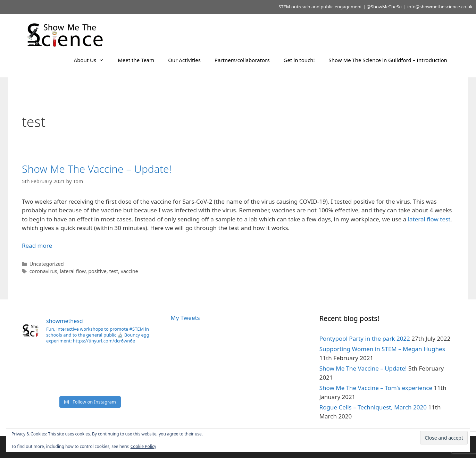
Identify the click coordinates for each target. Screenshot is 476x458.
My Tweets (185, 318)
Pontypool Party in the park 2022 (365, 338)
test (114, 271)
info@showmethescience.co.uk (440, 7)
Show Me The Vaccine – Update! (97, 169)
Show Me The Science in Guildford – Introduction (388, 60)
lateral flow (73, 271)
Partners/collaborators (242, 60)
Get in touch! (299, 60)
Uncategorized (47, 264)
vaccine (130, 271)
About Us (93, 60)
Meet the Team (136, 60)
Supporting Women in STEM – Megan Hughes (382, 349)
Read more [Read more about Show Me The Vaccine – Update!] (37, 245)
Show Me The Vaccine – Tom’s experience (376, 388)
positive (97, 271)
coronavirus (43, 271)
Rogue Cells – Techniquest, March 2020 (373, 407)
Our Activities (184, 60)
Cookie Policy (143, 446)
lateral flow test (429, 219)
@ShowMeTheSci (385, 7)
